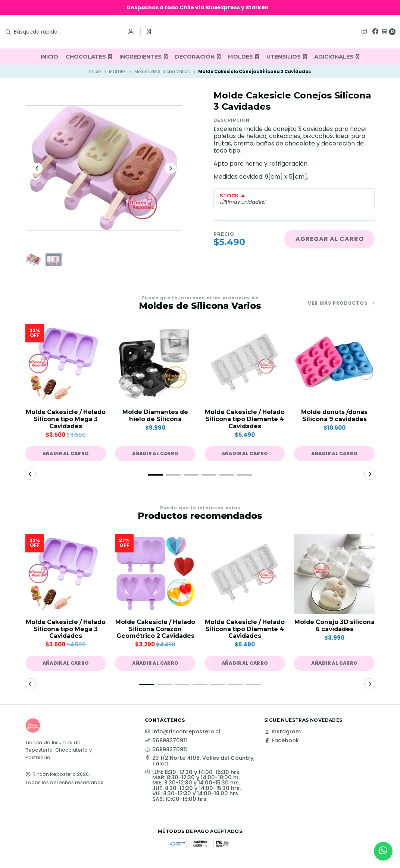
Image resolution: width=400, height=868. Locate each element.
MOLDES (243, 57)
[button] (66, 455)
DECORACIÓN (198, 57)
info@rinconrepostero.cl (182, 734)
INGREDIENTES (143, 57)
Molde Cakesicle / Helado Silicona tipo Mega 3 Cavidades (66, 421)
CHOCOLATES (89, 57)
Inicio (95, 72)
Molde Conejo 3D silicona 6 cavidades (334, 627)
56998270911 (166, 743)
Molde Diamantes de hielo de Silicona (155, 417)
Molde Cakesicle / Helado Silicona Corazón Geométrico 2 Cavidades (155, 631)
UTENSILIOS (287, 57)
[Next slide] (171, 169)
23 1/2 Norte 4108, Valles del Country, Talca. (200, 763)
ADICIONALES (337, 57)
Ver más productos (341, 304)
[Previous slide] (37, 169)
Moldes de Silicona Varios (162, 72)
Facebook (282, 743)
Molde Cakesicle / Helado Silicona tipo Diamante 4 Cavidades (245, 421)
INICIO (49, 57)
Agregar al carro (330, 239)
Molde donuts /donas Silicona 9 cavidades (335, 417)
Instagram (282, 734)
